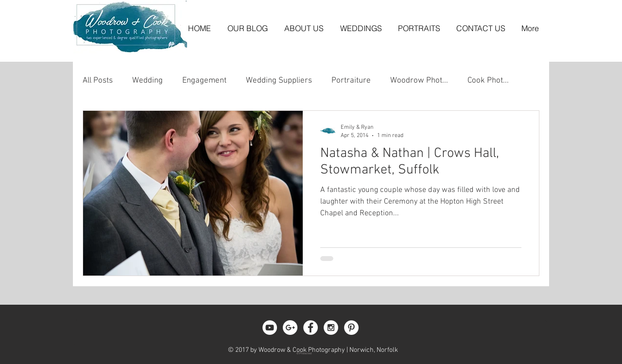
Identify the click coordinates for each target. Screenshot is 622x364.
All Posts (98, 81)
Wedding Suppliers (279, 81)
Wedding (147, 81)
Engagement (204, 81)
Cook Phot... (488, 81)
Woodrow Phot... (419, 81)
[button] (361, 28)
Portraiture (351, 81)
